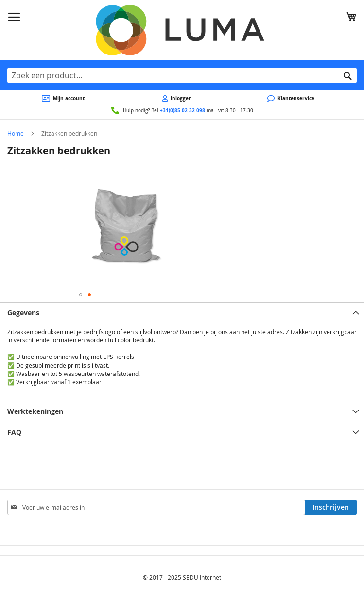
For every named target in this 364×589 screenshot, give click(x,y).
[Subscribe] (331, 507)
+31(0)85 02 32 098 (182, 110)
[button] (81, 295)
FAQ (14, 432)
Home (16, 133)
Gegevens (23, 312)
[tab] (182, 312)
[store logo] (182, 30)
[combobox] (182, 75)
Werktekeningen (35, 411)
